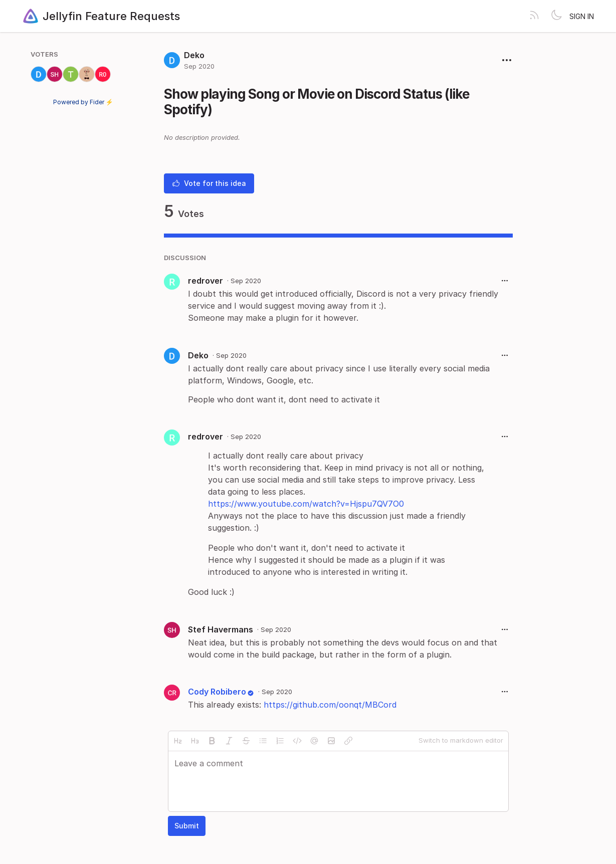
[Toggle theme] (556, 16)
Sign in (582, 16)
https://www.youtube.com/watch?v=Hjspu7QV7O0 (306, 504)
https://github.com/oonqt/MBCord (330, 705)
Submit (187, 826)
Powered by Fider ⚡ (83, 102)
